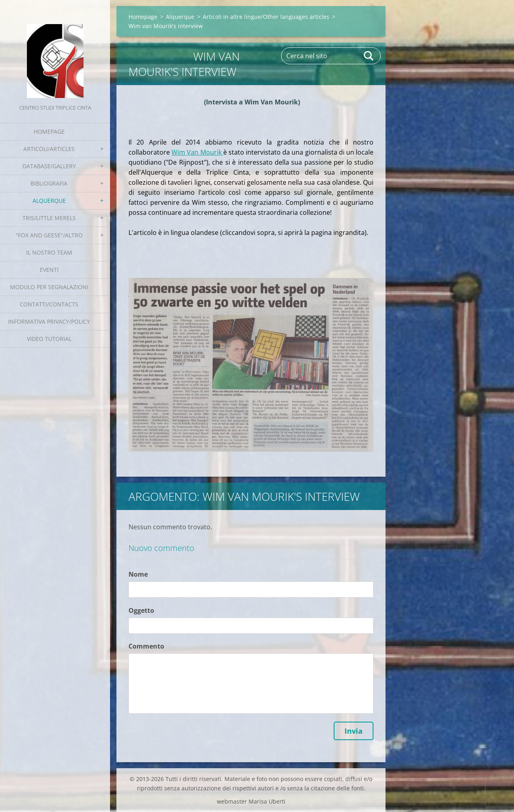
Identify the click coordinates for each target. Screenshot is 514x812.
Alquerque (49, 201)
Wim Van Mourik (197, 152)
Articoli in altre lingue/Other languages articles (266, 17)
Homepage (49, 132)
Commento (146, 646)
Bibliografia (49, 183)
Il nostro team (49, 252)
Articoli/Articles (49, 149)
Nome (138, 574)
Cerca (369, 56)
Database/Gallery (49, 166)
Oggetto (141, 610)
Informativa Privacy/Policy (49, 321)
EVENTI (49, 270)
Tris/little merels (49, 218)
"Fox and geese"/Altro (49, 235)
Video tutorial (49, 339)
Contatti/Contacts (49, 304)
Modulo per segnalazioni (49, 287)
